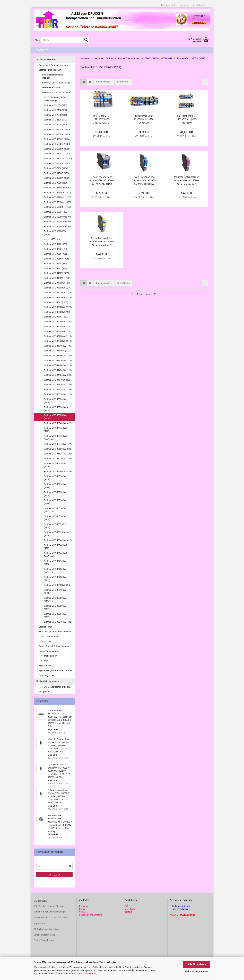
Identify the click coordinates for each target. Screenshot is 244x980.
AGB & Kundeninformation (46, 929)
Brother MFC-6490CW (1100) (58, 222)
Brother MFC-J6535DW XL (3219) (57, 534)
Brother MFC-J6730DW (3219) (55, 579)
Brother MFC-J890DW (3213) (58, 336)
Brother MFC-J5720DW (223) (58, 459)
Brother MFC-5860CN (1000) (58, 202)
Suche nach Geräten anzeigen (53, 65)
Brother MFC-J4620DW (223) (58, 385)
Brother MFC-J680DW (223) (57, 585)
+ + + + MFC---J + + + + (55, 239)
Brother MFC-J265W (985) (56, 259)
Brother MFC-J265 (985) (55, 254)
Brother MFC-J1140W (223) (57, 351)
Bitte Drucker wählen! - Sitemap (49, 906)
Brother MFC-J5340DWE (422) (56, 430)
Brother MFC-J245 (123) (55, 249)
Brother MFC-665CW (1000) (57, 149)
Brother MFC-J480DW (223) (57, 288)
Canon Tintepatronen (49, 636)
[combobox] (104, 82)
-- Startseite (41, 50)
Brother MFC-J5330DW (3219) (55, 401)
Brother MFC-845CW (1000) (57, 173)
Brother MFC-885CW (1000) (57, 178)
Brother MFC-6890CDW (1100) (55, 233)
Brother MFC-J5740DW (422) (58, 472)
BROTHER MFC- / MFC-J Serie (56, 92)
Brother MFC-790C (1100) (56, 168)
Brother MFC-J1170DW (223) (58, 360)
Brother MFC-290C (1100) (56, 125)
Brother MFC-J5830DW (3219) (55, 478)
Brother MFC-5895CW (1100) (58, 217)
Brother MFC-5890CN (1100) (58, 207)
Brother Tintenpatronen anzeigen (53, 76)
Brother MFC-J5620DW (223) (58, 449)
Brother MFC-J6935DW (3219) (55, 615)
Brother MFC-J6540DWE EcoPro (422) (56, 555)
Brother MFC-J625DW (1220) (58, 307)
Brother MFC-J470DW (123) (57, 283)
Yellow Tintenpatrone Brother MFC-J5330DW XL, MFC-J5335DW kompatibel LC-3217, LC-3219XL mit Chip (102, 242)
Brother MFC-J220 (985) (55, 244)
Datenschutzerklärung (86, 973)
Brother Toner (45, 627)
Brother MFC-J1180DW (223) (58, 365)
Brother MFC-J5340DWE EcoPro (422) (56, 438)
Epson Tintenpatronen (49, 651)
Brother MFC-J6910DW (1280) (55, 592)
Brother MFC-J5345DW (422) (58, 444)
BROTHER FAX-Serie (51, 87)
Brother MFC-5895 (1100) (56, 212)
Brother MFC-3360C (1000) (57, 188)
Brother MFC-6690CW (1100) (58, 226)
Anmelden (55, 875)
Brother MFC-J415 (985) (55, 268)
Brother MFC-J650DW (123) (57, 312)
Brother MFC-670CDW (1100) (58, 159)
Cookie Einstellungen (44, 940)
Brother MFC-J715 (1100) (56, 317)
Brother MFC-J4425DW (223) (58, 375)
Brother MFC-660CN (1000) (57, 144)
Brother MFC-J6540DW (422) (58, 540)
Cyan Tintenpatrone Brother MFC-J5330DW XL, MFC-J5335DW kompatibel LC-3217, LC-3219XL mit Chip (144, 181)
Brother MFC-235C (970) (56, 105)
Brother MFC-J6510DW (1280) (55, 502)
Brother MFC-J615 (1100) (56, 302)
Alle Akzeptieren (197, 964)
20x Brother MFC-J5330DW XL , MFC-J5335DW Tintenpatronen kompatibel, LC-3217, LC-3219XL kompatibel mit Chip (186, 119)
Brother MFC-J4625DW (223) (58, 390)
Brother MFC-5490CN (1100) (58, 197)
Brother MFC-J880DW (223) (57, 331)
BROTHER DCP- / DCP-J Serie (56, 83)
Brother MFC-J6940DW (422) (58, 622)
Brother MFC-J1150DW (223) (58, 356)
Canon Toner (45, 641)
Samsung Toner (46, 675)
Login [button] (184, 5)
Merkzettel (199, 5)
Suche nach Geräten (46, 59)
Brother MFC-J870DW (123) (57, 327)
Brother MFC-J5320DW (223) (58, 394)
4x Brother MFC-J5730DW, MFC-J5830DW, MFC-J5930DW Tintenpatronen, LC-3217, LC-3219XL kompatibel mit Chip (102, 119)
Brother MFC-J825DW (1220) (58, 322)
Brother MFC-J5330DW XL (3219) (57, 409)
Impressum (39, 923)
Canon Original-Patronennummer (55, 646)
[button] (168, 5)
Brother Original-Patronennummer (55, 632)
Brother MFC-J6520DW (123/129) (55, 510)
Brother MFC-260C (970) (56, 120)
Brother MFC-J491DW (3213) (58, 293)
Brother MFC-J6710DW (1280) (55, 563)
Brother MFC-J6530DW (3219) (55, 518)
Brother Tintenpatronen (50, 70)
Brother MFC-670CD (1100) (57, 154)
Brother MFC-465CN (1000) (57, 134)
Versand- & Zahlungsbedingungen (50, 912)
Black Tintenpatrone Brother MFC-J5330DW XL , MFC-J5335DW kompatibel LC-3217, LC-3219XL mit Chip (102, 181)
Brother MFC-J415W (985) (56, 273)
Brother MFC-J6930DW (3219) (55, 608)
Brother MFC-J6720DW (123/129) (55, 571)
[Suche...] (37, 40)
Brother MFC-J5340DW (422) (58, 423)
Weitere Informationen (197, 971)
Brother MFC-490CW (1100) (57, 139)
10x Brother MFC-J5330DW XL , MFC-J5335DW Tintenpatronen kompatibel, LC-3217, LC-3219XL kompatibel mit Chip (144, 119)
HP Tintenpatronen (48, 656)
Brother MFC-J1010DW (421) (58, 346)
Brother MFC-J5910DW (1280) (55, 486)
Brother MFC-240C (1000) (56, 110)
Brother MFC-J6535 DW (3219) (55, 526)
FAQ (126, 906)
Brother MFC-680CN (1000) (57, 163)
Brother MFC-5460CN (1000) (58, 193)
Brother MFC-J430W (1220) (57, 278)
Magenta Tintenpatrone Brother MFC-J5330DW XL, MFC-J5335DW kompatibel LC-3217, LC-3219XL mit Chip (187, 181)
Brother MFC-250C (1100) (56, 115)
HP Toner (43, 661)
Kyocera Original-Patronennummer (55, 670)
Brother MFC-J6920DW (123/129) (55, 600)
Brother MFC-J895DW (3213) (58, 341)
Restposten (44, 692)
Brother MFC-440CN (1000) (57, 129)
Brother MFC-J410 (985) (55, 263)
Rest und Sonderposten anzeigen (55, 687)
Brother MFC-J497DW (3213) (58, 297)
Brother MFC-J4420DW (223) (58, 370)
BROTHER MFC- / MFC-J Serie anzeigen (56, 99)
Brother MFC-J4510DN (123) (58, 380)
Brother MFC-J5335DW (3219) (55, 417)
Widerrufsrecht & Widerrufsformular (51, 917)
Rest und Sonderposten (48, 681)
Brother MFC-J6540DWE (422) (56, 547)
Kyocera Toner (46, 665)
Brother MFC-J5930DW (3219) (55, 494)
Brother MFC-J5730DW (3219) (55, 465)
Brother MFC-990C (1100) (56, 183)
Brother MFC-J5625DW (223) (58, 454)
